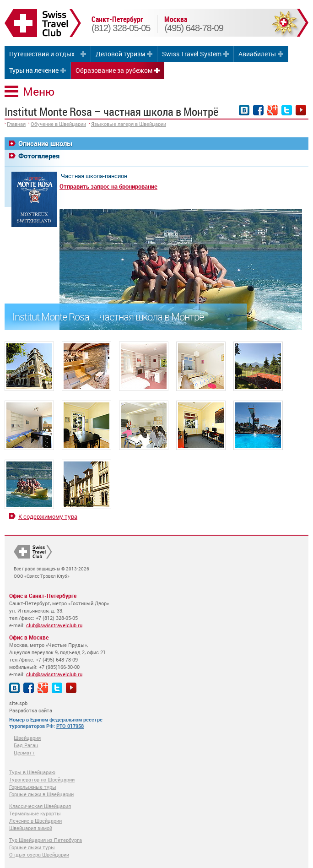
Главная (16, 124)
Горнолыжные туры (33, 787)
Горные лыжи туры (32, 847)
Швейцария (27, 738)
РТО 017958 (70, 726)
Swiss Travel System (192, 54)
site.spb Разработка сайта (31, 707)
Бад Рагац (26, 745)
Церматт (24, 752)
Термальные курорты (35, 813)
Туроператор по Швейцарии (42, 779)
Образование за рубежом (114, 70)
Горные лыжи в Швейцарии (41, 794)
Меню (39, 91)
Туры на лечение (34, 70)
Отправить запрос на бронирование (108, 186)
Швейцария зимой (31, 828)
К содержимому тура (48, 516)
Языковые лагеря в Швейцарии (129, 124)
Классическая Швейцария (40, 806)
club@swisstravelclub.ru (54, 625)
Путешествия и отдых (42, 54)
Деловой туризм (120, 54)
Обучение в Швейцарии (58, 124)
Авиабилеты (257, 54)
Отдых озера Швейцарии (39, 854)
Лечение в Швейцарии (35, 821)
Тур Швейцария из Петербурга (46, 840)
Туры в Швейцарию (32, 772)
